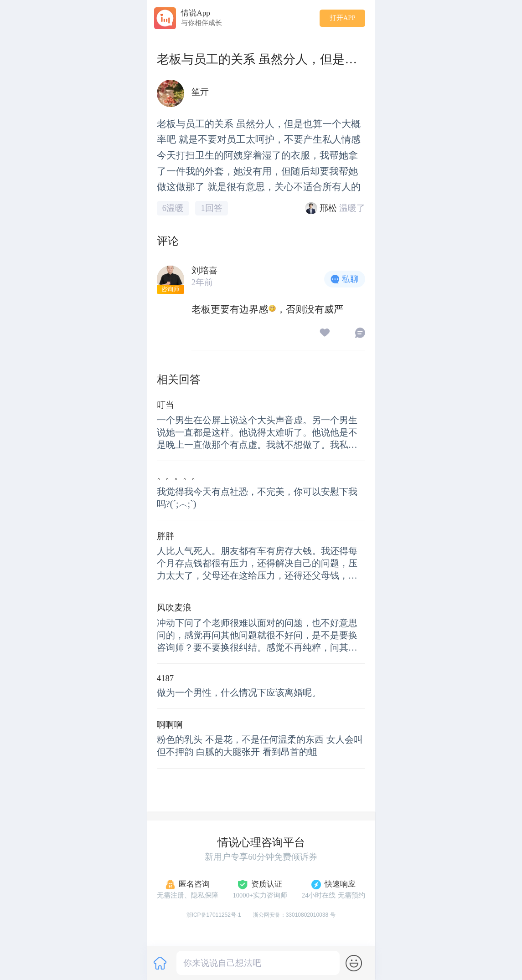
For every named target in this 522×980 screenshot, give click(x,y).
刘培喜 (204, 270)
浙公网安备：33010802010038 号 (295, 915)
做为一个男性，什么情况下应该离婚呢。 (239, 693)
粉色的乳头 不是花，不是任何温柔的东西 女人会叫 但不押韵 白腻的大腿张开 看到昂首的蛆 (260, 746)
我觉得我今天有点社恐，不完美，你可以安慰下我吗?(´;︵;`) (257, 498)
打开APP (343, 18)
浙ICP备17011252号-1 (214, 915)
